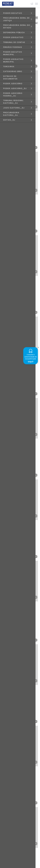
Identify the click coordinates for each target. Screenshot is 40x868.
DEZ (36, 18)
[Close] (38, 347)
